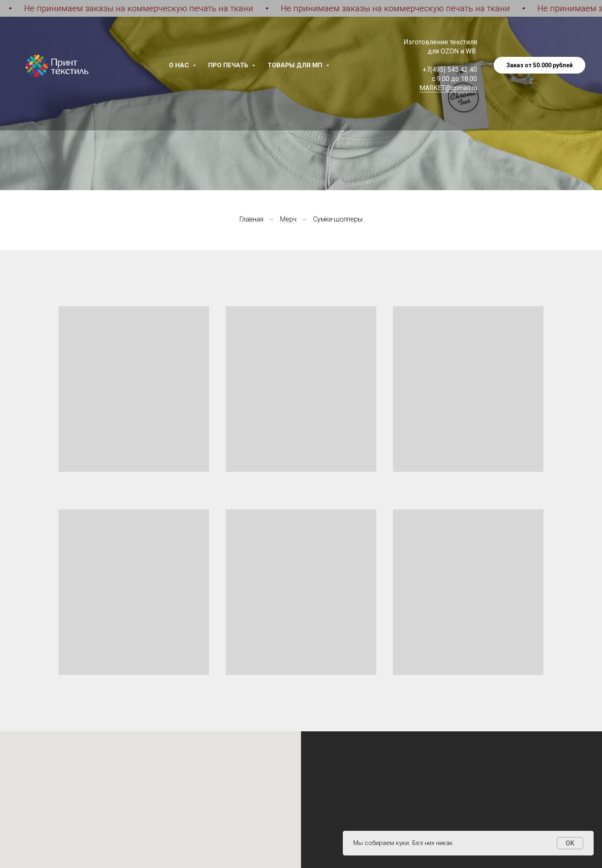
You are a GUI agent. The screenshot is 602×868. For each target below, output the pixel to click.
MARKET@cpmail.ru (448, 88)
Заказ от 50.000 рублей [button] (540, 65)
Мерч (288, 219)
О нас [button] (180, 65)
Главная (251, 219)
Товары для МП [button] (296, 65)
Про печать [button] (229, 65)
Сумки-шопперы (338, 219)
